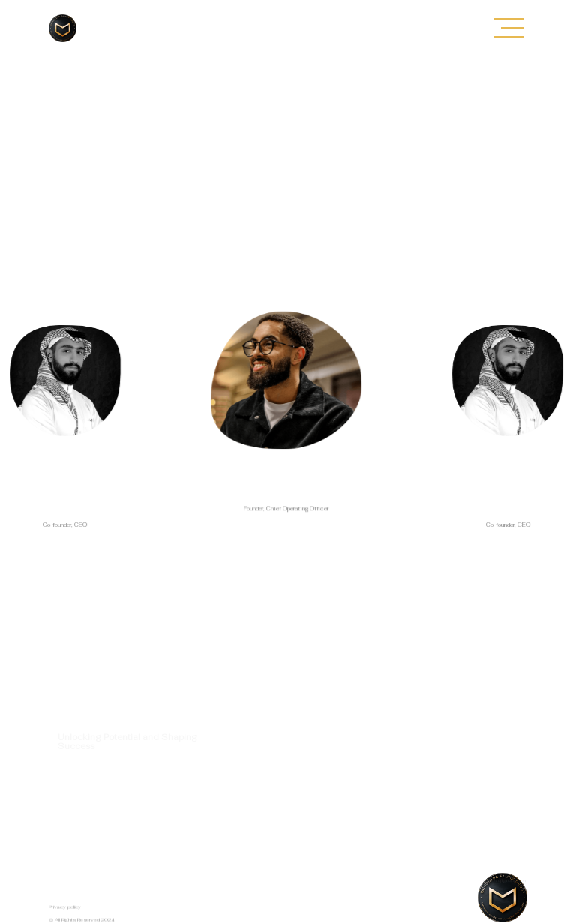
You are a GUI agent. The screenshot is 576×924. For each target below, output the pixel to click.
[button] (508, 28)
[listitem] (286, 433)
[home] (63, 28)
